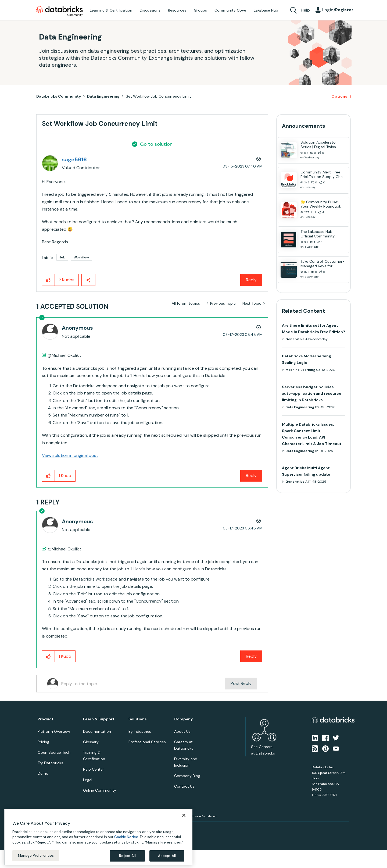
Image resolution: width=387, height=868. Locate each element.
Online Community (100, 790)
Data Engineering (103, 96)
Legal (88, 780)
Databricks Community (60, 11)
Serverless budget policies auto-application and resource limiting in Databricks (312, 393)
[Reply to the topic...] (143, 684)
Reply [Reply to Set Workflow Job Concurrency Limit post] (251, 280)
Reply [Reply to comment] (251, 476)
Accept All (167, 856)
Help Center (94, 769)
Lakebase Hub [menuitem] (266, 10)
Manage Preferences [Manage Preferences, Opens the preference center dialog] (36, 855)
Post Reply (241, 683)
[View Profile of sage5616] (74, 159)
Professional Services (147, 742)
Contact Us (184, 786)
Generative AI (297, 339)
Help (305, 10)
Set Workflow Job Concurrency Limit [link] (158, 96)
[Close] (184, 815)
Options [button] (339, 96)
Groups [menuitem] (200, 10)
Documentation (97, 731)
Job (62, 257)
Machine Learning (300, 370)
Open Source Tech (54, 752)
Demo (43, 773)
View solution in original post (70, 455)
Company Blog (187, 776)
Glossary (91, 742)
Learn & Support (99, 719)
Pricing (43, 742)
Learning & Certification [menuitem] (111, 10)
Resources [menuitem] (177, 10)
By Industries (140, 731)
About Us (182, 731)
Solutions (138, 719)
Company (183, 719)
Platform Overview (54, 731)
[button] (49, 280)
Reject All (127, 856)
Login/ (338, 10)
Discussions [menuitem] (150, 10)
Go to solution (156, 144)
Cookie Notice (126, 837)
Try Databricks (50, 763)
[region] (98, 837)
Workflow (81, 257)
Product (46, 719)
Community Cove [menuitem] (230, 10)
